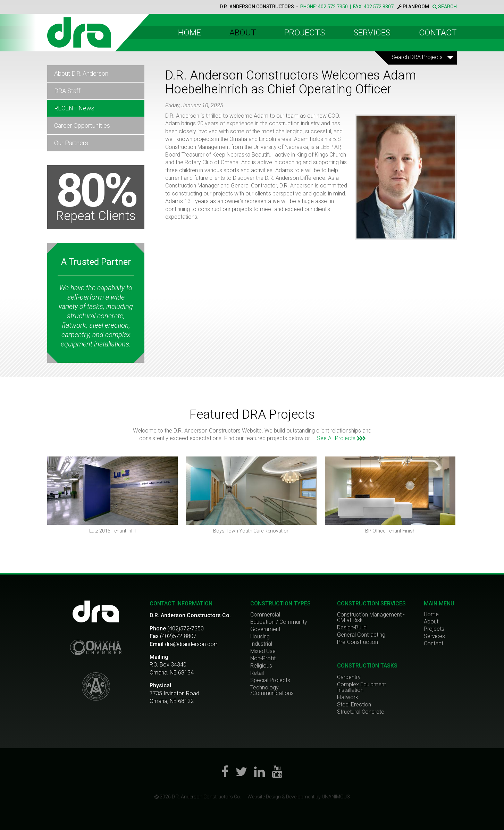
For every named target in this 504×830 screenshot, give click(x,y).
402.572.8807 (379, 7)
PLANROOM (413, 7)
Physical (160, 685)
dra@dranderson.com (192, 644)
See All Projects (341, 438)
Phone (158, 628)
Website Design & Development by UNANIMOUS (299, 797)
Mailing (159, 657)
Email (157, 644)
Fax (154, 636)
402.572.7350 (333, 7)
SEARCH (445, 7)
